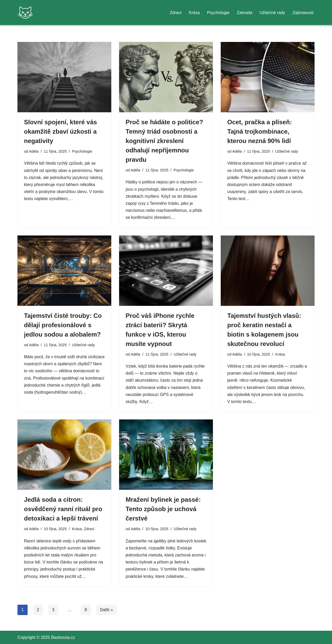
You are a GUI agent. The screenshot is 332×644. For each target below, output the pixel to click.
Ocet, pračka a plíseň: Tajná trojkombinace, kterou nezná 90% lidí (260, 131)
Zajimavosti (303, 13)
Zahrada (245, 13)
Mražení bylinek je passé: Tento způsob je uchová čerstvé (163, 509)
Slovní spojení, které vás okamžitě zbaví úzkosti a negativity (60, 131)
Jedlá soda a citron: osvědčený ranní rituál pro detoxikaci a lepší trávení (63, 509)
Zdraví (176, 13)
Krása (194, 13)
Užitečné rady (272, 13)
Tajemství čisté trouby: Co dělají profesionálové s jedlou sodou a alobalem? (63, 325)
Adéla (34, 151)
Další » (107, 610)
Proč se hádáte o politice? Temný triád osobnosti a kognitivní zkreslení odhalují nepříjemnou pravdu (164, 141)
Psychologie (218, 13)
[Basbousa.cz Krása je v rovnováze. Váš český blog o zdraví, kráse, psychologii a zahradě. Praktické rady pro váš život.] (25, 13)
